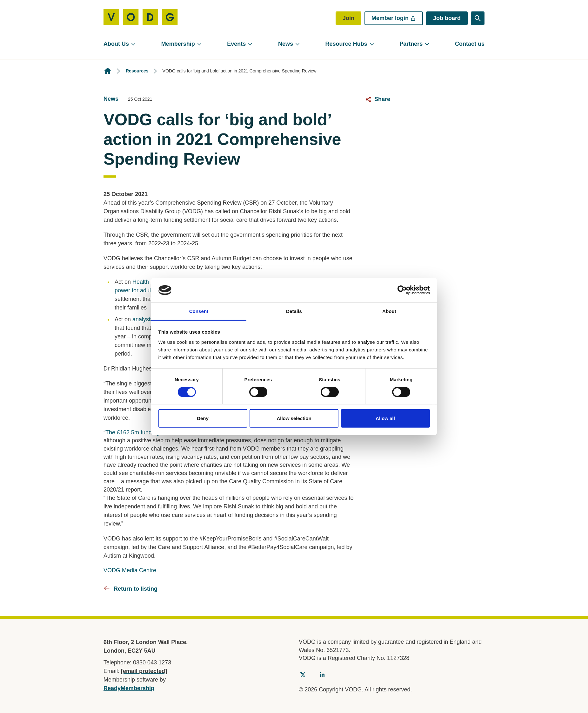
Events (236, 44)
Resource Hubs (346, 44)
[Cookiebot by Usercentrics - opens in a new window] (402, 290)
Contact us (470, 44)
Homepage (108, 71)
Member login (394, 18)
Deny (203, 418)
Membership (178, 44)
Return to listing (136, 589)
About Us (116, 44)
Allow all (385, 418)
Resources (137, 71)
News (286, 44)
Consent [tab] (199, 311)
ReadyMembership (129, 688)
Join (348, 18)
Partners (411, 44)
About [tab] (389, 311)
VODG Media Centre (130, 570)
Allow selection (294, 418)
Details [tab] (294, 311)
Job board (447, 18)
